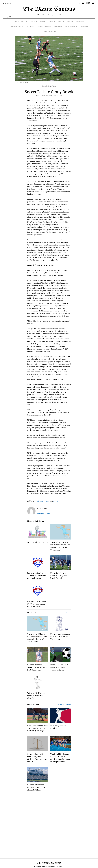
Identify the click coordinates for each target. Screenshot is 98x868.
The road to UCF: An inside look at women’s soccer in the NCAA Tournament (60, 546)
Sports (60, 21)
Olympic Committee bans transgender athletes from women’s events (37, 758)
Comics (69, 21)
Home (17, 21)
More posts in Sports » (64, 704)
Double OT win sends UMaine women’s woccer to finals (59, 667)
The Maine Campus (49, 9)
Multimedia (80, 21)
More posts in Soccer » (64, 613)
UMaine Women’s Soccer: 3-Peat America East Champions (37, 667)
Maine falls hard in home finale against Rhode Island (59, 575)
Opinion (51, 21)
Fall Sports (40, 501)
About (24, 21)
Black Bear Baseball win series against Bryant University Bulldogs (37, 728)
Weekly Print (58, 26)
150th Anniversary (49, 31)
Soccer (47, 501)
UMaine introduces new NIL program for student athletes (36, 787)
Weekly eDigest (16, 26)
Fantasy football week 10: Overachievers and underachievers (37, 604)
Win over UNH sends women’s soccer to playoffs (36, 695)
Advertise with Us (71, 26)
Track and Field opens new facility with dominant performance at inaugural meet (60, 758)
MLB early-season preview (58, 727)
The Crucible (30, 26)
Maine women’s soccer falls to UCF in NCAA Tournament (60, 636)
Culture (33, 21)
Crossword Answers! (44, 26)
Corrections (84, 26)
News (42, 21)
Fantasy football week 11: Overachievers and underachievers (37, 575)
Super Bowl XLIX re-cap (37, 542)
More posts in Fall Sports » (63, 521)
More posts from (43, 513)
